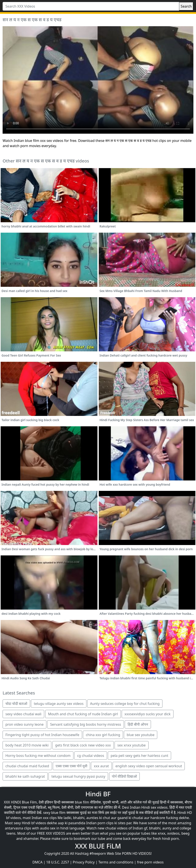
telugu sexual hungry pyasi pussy (78, 776)
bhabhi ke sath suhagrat (25, 776)
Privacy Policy (84, 862)
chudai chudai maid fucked (27, 766)
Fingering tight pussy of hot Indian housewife (42, 735)
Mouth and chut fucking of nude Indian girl (83, 714)
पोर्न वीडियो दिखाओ (125, 776)
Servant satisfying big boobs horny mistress (86, 724)
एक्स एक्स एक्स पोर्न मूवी (71, 766)
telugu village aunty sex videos (59, 704)
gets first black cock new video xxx (83, 745)
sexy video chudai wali (23, 714)
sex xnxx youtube (132, 745)
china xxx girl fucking (103, 735)
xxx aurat (101, 766)
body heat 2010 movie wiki (27, 745)
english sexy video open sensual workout (149, 766)
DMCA (38, 862)
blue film (82, 802)
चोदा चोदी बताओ (16, 704)
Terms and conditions (116, 862)
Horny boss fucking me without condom (38, 756)
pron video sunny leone (24, 724)
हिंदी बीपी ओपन (138, 724)
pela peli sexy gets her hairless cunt (139, 756)
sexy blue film (54, 813)
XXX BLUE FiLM (98, 846)
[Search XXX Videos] (91, 6)
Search (186, 6)
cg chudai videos (91, 756)
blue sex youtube (141, 735)
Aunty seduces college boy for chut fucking (125, 704)
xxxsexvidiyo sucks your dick (148, 714)
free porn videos (150, 862)
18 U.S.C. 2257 (58, 862)
